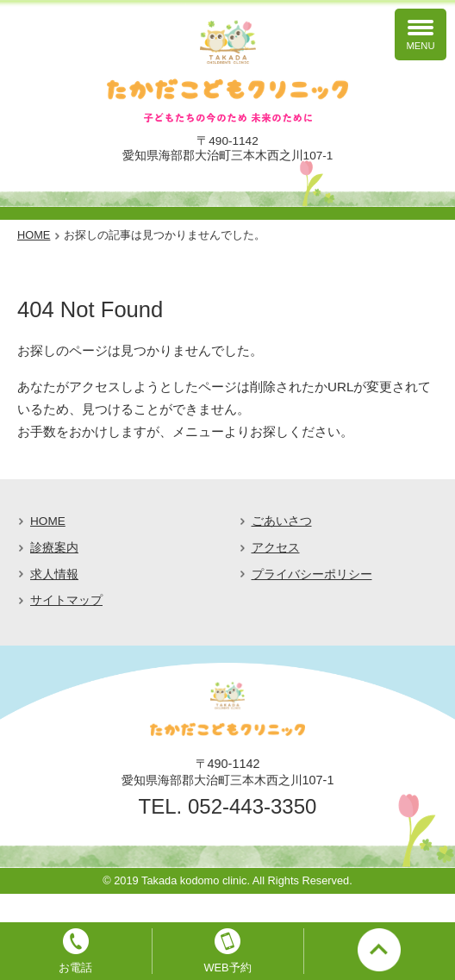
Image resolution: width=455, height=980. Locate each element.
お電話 (75, 968)
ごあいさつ (282, 521)
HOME (48, 521)
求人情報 (54, 574)
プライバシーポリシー (312, 574)
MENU (421, 46)
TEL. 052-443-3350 (228, 806)
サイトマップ (66, 600)
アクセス (276, 548)
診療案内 (54, 548)
